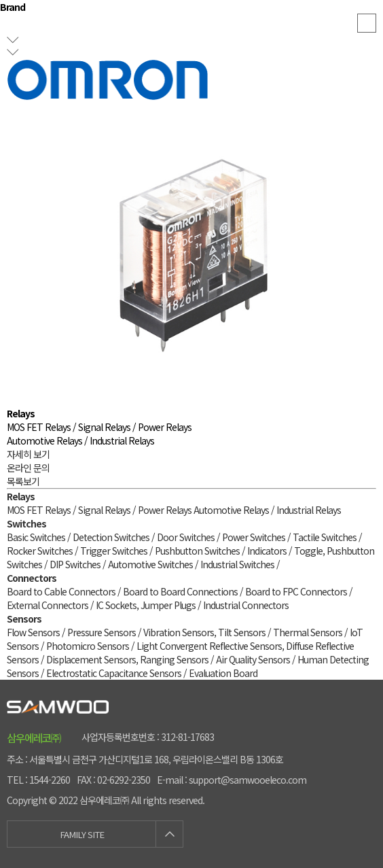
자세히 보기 (28, 454)
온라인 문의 (28, 468)
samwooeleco (191, 27)
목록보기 (23, 481)
